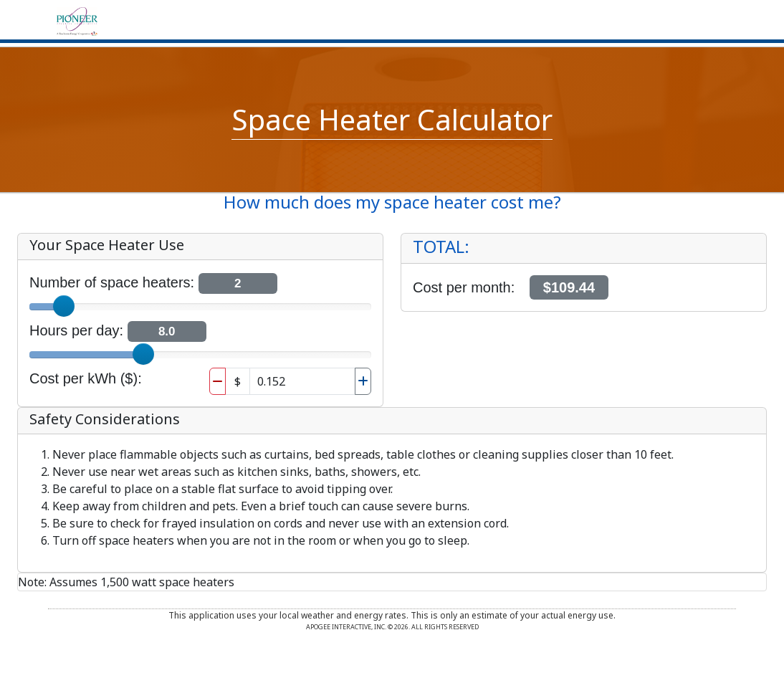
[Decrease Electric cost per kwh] (217, 381)
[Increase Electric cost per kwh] (363, 381)
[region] (584, 272)
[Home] (77, 20)
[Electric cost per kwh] (303, 381)
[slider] (64, 306)
